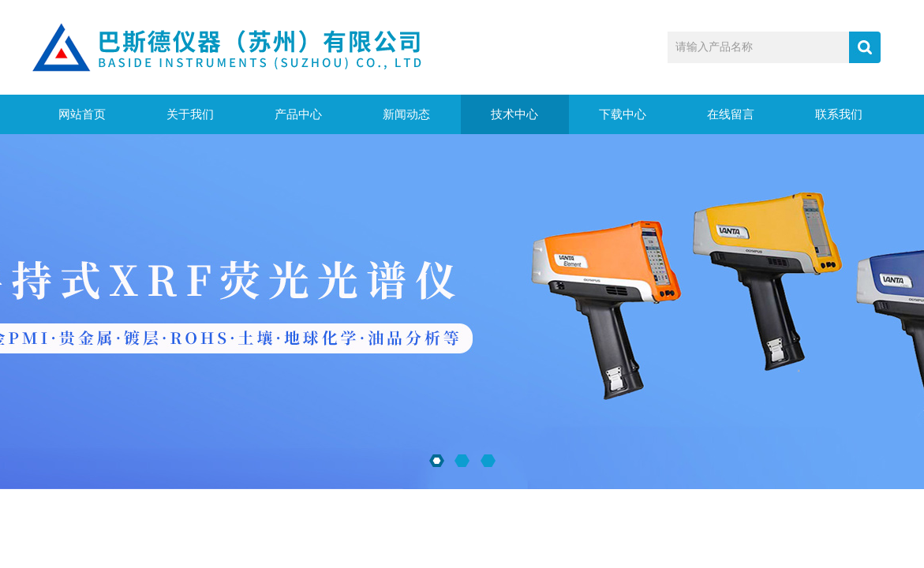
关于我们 (190, 114)
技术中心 (514, 114)
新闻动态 (406, 114)
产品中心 (298, 114)
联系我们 (839, 114)
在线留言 (731, 114)
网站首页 (82, 114)
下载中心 (623, 114)
